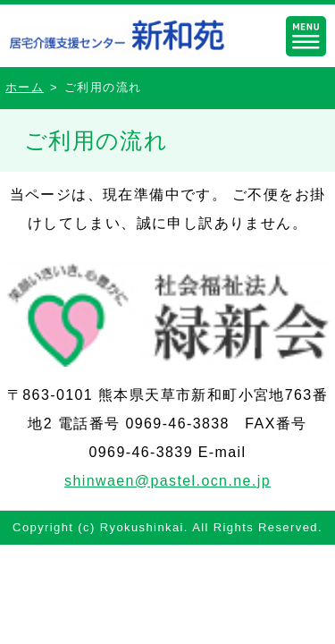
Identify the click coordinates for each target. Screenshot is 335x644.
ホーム (25, 87)
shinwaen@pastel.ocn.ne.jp (167, 481)
